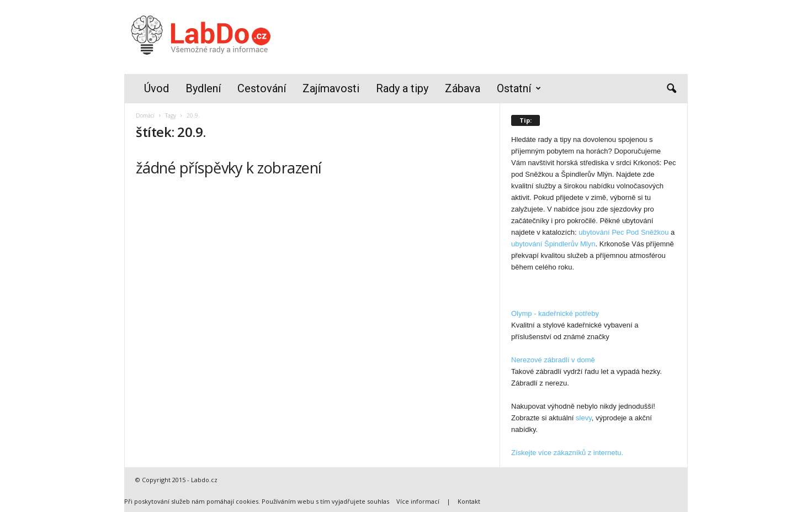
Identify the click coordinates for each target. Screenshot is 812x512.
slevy (584, 418)
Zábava (463, 88)
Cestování (262, 88)
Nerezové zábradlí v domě (553, 360)
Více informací (418, 501)
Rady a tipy (402, 88)
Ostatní (519, 89)
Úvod (156, 88)
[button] (671, 89)
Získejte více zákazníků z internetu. (567, 453)
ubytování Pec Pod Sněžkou (623, 232)
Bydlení (203, 88)
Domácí (145, 115)
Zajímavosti (331, 88)
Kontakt (469, 501)
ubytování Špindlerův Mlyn (553, 244)
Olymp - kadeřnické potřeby (555, 313)
